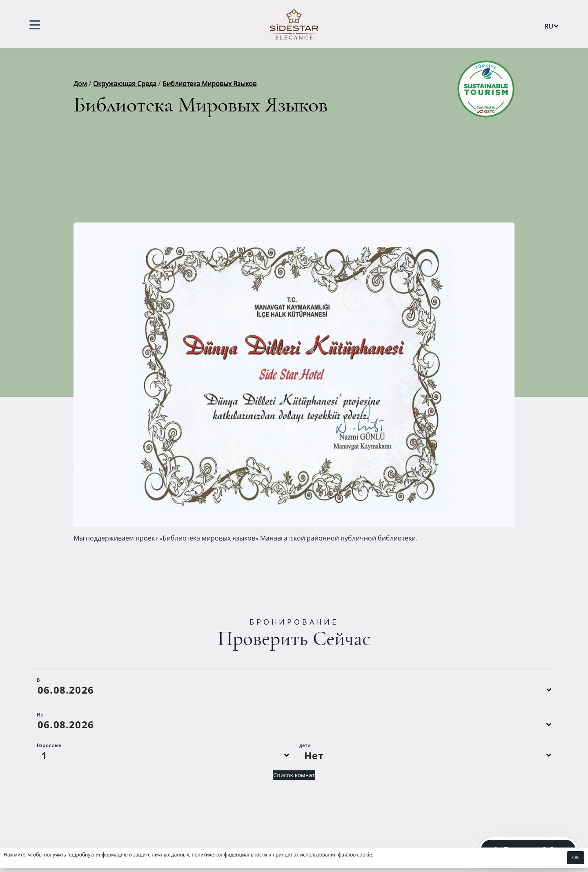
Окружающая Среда (125, 84)
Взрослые (49, 745)
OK (576, 858)
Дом (80, 84)
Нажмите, (15, 855)
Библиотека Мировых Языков (209, 84)
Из (40, 715)
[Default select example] (163, 755)
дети (305, 745)
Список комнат (294, 775)
